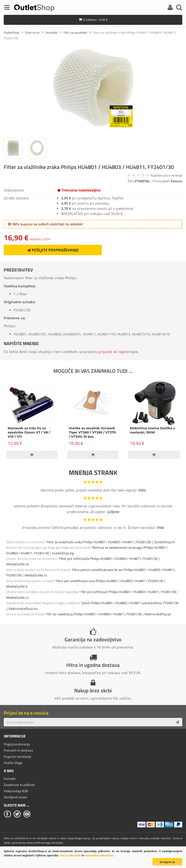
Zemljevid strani (15, 797)
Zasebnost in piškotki (19, 785)
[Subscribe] (177, 722)
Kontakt (10, 779)
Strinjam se (167, 862)
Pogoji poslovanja (17, 744)
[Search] (179, 8)
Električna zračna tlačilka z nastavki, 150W (152, 430)
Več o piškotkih (70, 855)
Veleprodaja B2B (16, 791)
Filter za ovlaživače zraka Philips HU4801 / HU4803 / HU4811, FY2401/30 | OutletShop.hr (111, 542)
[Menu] (7, 8)
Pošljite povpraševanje (53, 250)
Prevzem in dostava (18, 750)
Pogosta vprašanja (17, 757)
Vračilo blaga (13, 763)
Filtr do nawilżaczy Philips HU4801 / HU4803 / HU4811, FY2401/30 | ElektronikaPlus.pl (109, 614)
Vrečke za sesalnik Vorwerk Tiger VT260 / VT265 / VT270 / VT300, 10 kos (92, 432)
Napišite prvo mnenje (166, 175)
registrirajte (128, 352)
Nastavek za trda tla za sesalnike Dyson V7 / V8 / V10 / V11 (29, 432)
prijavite (105, 352)
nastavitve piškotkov (99, 855)
